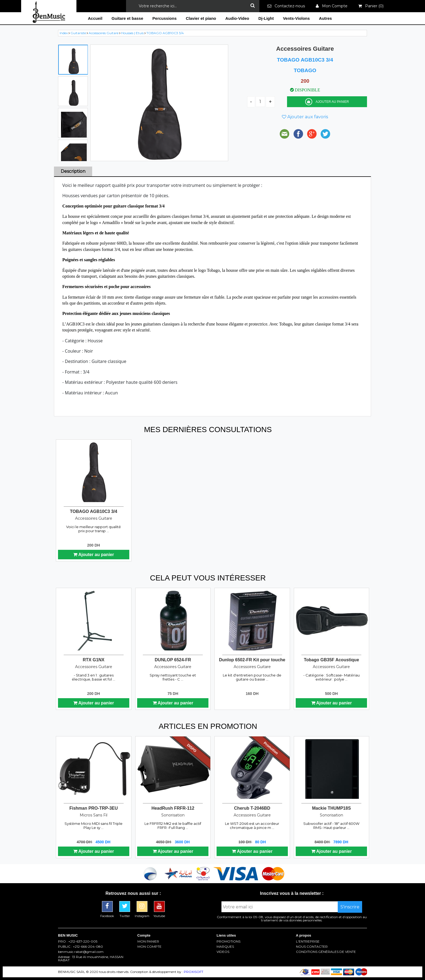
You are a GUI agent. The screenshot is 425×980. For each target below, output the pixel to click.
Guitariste (79, 33)
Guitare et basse (128, 18)
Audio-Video (237, 18)
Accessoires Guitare (104, 33)
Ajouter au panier (94, 555)
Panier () (371, 6)
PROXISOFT (194, 972)
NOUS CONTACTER (312, 947)
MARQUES (225, 947)
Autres (326, 18)
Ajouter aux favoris (305, 117)
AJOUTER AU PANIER (327, 102)
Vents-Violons (296, 18)
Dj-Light (266, 18)
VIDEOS (223, 952)
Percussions (164, 18)
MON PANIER (148, 941)
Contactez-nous (286, 6)
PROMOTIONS (228, 941)
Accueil (95, 18)
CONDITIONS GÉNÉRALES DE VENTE (326, 952)
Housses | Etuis (133, 33)
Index (64, 33)
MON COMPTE (149, 947)
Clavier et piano (201, 18)
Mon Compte (332, 6)
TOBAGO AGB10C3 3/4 (165, 33)
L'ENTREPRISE (308, 941)
